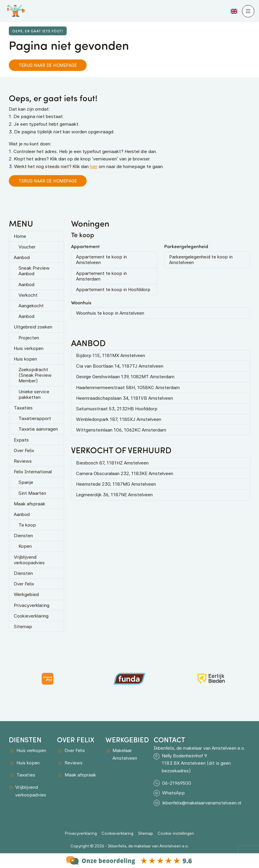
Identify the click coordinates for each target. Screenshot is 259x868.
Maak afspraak (30, 504)
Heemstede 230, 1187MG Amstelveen (116, 484)
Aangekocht (31, 306)
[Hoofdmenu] (248, 11)
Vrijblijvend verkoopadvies (29, 560)
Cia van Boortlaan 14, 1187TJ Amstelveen (120, 366)
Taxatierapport (35, 418)
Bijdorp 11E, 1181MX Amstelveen (111, 355)
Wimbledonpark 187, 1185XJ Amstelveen (119, 419)
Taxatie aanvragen (38, 429)
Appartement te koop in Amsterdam (101, 276)
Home (20, 236)
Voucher (27, 247)
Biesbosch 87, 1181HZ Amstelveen (112, 463)
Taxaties (23, 408)
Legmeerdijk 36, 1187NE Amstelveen (114, 495)
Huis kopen (25, 359)
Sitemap (23, 626)
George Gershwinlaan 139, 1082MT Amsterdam (125, 377)
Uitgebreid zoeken (33, 327)
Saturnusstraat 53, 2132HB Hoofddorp (117, 409)
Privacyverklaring (32, 605)
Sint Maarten (32, 493)
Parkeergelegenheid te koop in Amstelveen (201, 260)
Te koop (27, 525)
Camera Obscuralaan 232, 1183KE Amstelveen (125, 473)
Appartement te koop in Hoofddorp (113, 289)
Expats (21, 440)
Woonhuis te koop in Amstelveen (110, 313)
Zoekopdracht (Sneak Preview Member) (35, 375)
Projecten (29, 338)
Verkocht (28, 295)
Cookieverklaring (31, 616)
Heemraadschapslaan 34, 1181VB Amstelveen (125, 398)
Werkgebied (26, 594)
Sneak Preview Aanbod (34, 271)
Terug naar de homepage (48, 65)
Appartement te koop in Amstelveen (101, 260)
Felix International (33, 472)
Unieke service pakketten (34, 394)
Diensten (23, 536)
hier (94, 166)
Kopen (25, 546)
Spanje (26, 482)
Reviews (23, 461)
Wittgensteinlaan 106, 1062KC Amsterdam (121, 430)
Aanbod (22, 257)
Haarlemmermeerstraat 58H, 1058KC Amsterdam (128, 387)
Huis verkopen (29, 348)
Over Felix (24, 450)
